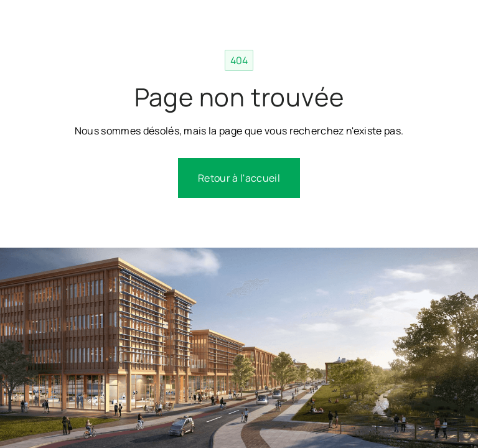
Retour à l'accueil (239, 178)
